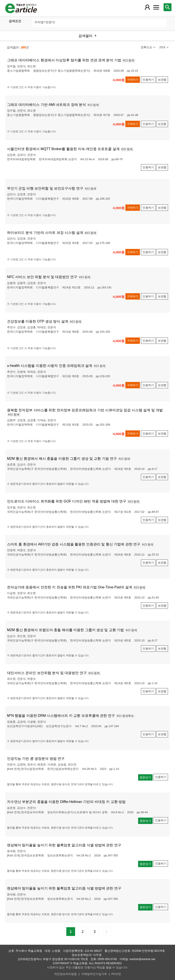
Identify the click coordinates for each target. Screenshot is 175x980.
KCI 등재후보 (125, 716)
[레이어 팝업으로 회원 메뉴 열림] (147, 7)
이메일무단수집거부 (94, 974)
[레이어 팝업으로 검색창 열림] (168, 7)
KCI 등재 (129, 60)
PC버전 (116, 974)
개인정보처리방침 (65, 974)
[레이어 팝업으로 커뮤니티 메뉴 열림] (156, 7)
